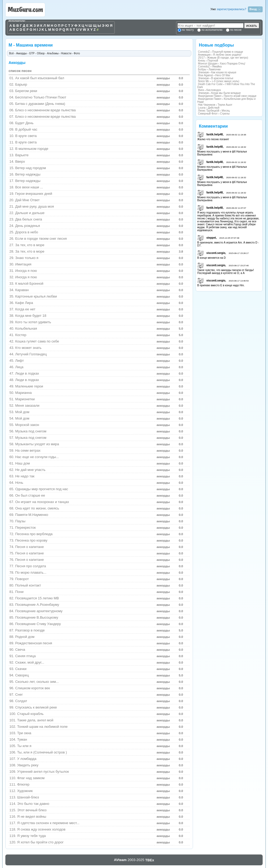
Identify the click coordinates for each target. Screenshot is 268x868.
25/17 (201, 58)
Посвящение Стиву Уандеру (38, 624)
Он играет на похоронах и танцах (42, 502)
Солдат (21, 701)
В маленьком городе (32, 149)
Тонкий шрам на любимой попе (42, 727)
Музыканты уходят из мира (37, 444)
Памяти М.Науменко (32, 515)
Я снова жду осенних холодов (41, 829)
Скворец (22, 675)
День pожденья (28, 226)
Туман (22, 739)
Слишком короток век (33, 688)
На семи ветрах (28, 450)
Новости (66, 53)
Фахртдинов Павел (210, 96)
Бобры (202, 69)
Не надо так (25, 476)
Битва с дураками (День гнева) (40, 104)
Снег (19, 694)
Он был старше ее (30, 495)
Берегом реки (26, 91)
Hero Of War (223, 75)
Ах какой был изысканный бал (40, 78)
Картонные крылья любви (36, 296)
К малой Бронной (29, 283)
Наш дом (23, 463)
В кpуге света (26, 136)
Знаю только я (27, 258)
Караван (22, 290)
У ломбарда (27, 759)
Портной (213, 61)
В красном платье (222, 78)
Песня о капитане (30, 547)
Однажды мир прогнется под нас (42, 489)
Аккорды (21, 53)
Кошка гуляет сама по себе (37, 341)
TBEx (150, 860)
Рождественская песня (34, 643)
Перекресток (25, 528)
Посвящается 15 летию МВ (37, 598)
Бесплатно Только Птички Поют (41, 97)
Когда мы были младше (226, 93)
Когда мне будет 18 (31, 316)
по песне (235, 30)
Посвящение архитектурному (39, 611)
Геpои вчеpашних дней (34, 194)
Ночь (19, 483)
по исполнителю (212, 30)
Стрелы (225, 114)
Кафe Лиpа (24, 303)
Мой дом (22, 412)
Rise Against (206, 75)
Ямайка (217, 66)
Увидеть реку (28, 765)
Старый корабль (30, 714)
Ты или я (24, 746)
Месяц (226, 111)
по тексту (188, 30)
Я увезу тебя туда (31, 836)
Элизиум (203, 72)
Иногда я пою (26, 271)
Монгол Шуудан (208, 64)
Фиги (201, 90)
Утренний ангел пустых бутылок (43, 772)
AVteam (120, 860)
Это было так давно (33, 804)
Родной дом (25, 637)
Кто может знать (28, 348)
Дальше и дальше (30, 213)
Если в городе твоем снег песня (41, 239)
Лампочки (215, 69)
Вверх (20, 161)
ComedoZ (204, 52)
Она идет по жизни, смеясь (37, 508)
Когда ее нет (25, 309)
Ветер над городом (31, 168)
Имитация (23, 264)
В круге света (26, 142)
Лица (19, 367)
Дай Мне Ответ (27, 200)
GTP (32, 53)
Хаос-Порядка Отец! (232, 64)
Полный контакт (28, 585)
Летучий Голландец (31, 354)
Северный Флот (208, 114)
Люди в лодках (27, 373)
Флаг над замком (31, 778)
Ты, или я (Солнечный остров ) (42, 752)
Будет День (24, 123)
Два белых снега (29, 219)
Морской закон (27, 425)
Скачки (21, 669)
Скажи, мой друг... (30, 662)
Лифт (20, 361)
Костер (21, 335)
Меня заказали (27, 406)
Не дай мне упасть (30, 470)
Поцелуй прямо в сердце (228, 52)
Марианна (24, 393)
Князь (202, 61)
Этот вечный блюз (32, 810)
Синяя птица (25, 656)
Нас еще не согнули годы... (37, 457)
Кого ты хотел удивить (33, 322)
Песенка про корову (31, 540)
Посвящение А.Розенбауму (37, 605)
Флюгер (23, 784)
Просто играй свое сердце (240, 96)
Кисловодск (214, 90)
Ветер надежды (28, 174)
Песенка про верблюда (34, 534)
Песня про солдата (31, 566)
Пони (19, 592)
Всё (11, 53)
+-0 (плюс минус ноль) (225, 81)
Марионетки (25, 399)
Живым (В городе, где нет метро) (228, 58)
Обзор (41, 53)
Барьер (21, 84)
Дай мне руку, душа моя (35, 206)
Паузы (20, 521)
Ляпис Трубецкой (209, 111)
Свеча (20, 650)
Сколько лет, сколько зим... (37, 682)
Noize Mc (204, 81)
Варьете (22, 155)
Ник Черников (207, 105)
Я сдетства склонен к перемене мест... (48, 823)
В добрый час (26, 129)
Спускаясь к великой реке (36, 707)
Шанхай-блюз (28, 797)
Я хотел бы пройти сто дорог (40, 842)
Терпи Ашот (225, 105)
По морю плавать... (31, 572)
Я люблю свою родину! (227, 55)
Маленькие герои (29, 386)
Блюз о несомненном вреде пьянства (46, 110)
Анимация (204, 55)
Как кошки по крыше (224, 72)
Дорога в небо (27, 232)
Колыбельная (26, 328)
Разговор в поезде (30, 630)
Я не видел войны (32, 816)
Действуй (213, 108)
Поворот (22, 579)
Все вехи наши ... (29, 187)
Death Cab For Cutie (210, 84)
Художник (25, 791)
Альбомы (53, 53)
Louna (202, 108)
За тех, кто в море (30, 245)
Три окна (24, 733)
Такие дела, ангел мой (35, 720)
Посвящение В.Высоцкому (37, 617)
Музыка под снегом (31, 431)
